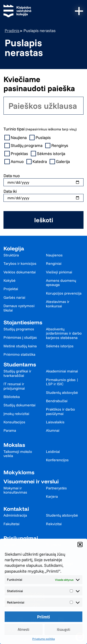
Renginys (57, 146)
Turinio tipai (40, 129)
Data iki (10, 191)
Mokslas (14, 445)
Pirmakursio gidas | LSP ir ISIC (62, 382)
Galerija (60, 162)
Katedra (37, 162)
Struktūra (11, 255)
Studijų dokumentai (19, 405)
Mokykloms (19, 472)
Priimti (44, 617)
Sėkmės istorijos (60, 346)
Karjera (52, 496)
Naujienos (54, 255)
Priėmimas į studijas (20, 337)
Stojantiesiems (23, 322)
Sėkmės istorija (49, 154)
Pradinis (12, 31)
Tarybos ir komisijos (20, 263)
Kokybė (10, 280)
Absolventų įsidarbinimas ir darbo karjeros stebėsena (64, 333)
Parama (10, 430)
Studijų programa (24, 146)
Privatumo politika (43, 639)
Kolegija (14, 248)
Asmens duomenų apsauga (61, 283)
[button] (80, 544)
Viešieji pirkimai (59, 272)
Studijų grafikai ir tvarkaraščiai (17, 373)
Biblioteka (12, 397)
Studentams (20, 364)
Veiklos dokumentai (20, 272)
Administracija (15, 515)
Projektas (17, 154)
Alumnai (53, 430)
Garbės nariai (14, 297)
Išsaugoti (63, 629)
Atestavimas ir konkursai (58, 304)
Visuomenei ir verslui (31, 481)
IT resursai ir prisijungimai (14, 386)
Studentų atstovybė (62, 392)
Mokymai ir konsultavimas (15, 490)
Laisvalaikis (55, 422)
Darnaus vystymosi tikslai (19, 308)
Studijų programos (19, 329)
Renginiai (54, 263)
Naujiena (16, 138)
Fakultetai (11, 524)
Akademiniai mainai (62, 371)
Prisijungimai (21, 538)
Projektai (11, 289)
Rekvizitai (54, 524)
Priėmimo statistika (19, 354)
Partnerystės (56, 488)
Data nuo (12, 176)
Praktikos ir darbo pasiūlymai (60, 411)
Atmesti (23, 629)
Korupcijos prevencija (64, 293)
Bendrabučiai (57, 401)
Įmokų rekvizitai (16, 414)
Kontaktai (16, 509)
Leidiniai (53, 451)
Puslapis (41, 138)
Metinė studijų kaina (20, 346)
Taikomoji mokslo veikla (18, 454)
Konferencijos (57, 460)
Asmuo (14, 162)
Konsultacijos (14, 422)
